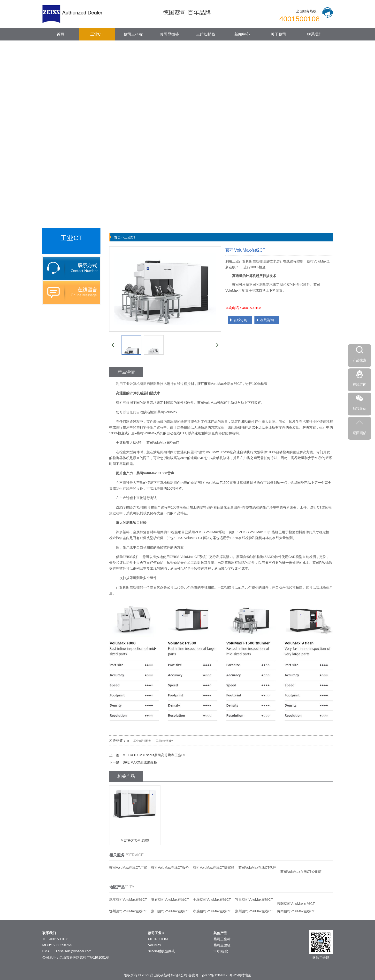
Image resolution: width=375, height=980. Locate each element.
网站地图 (245, 975)
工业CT (97, 34)
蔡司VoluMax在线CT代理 (257, 868)
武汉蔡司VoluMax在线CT (128, 900)
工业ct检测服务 (165, 741)
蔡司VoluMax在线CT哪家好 (214, 868)
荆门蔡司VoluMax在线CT (170, 911)
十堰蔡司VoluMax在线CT (212, 900)
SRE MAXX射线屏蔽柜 (140, 762)
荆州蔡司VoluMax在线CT (254, 911)
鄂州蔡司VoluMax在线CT (128, 911)
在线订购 (240, 320)
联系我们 (315, 34)
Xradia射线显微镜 (161, 951)
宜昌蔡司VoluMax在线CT (254, 900)
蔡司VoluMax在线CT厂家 (128, 868)
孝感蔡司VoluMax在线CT (212, 911)
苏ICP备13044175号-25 (220, 975)
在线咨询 (267, 320)
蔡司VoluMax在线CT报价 (170, 868)
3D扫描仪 (221, 951)
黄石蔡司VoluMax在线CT (170, 900)
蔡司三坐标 (133, 34)
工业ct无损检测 (142, 741)
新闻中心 (242, 34)
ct (128, 741)
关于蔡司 (278, 34)
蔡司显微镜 (169, 34)
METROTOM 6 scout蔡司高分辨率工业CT (154, 755)
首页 (61, 34)
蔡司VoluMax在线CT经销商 (301, 872)
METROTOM (158, 939)
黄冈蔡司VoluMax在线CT (296, 911)
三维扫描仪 (206, 34)
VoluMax (154, 945)
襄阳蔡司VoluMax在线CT (296, 904)
